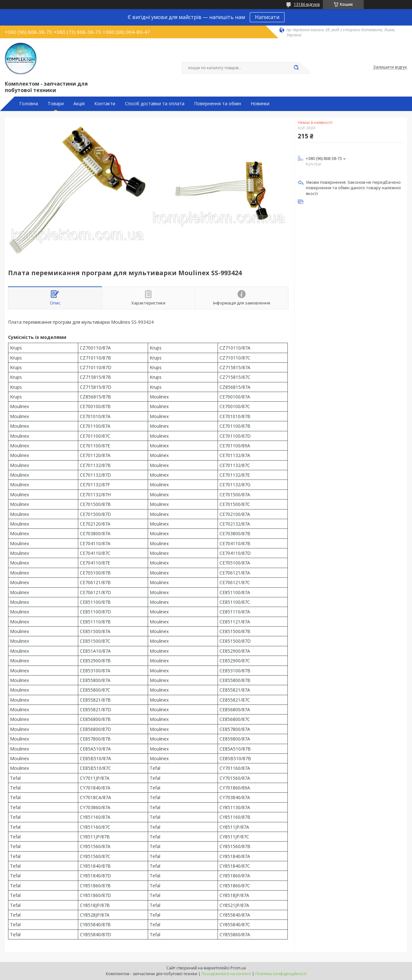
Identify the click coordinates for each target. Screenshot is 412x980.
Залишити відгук (390, 67)
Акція (79, 104)
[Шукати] (296, 68)
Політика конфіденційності (281, 974)
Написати (267, 17)
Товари (56, 104)
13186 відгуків (307, 4)
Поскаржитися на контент (226, 974)
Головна (29, 104)
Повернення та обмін (218, 104)
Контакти (105, 104)
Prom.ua (238, 968)
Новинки (260, 104)
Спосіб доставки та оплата (155, 104)
